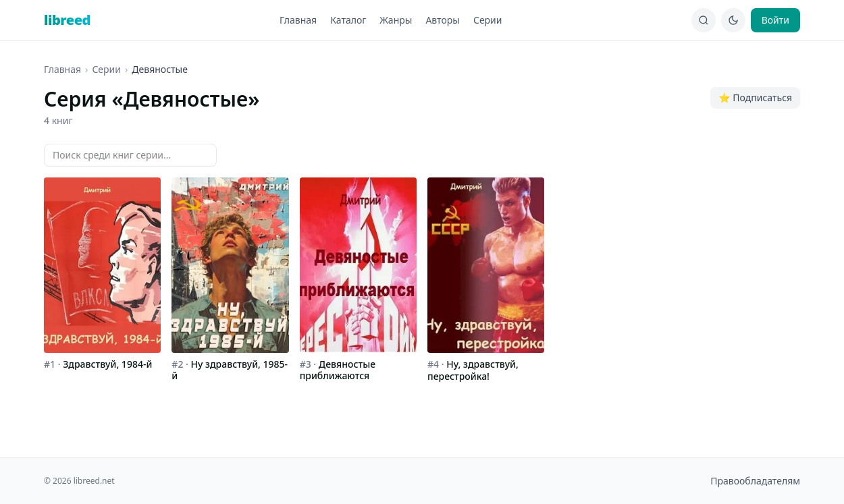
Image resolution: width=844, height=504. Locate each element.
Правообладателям (755, 481)
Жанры (396, 20)
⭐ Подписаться (755, 97)
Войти (775, 20)
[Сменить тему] (733, 20)
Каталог (348, 20)
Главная (298, 20)
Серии (488, 20)
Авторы (443, 20)
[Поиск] (704, 20)
